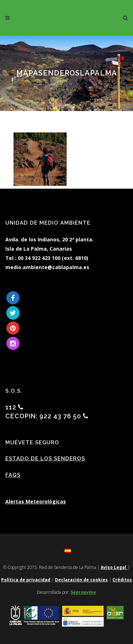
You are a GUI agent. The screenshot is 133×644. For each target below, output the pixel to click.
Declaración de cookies (81, 580)
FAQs (13, 475)
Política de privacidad (26, 580)
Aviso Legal (114, 567)
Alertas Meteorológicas (36, 501)
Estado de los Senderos (45, 459)
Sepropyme (83, 592)
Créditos (122, 580)
